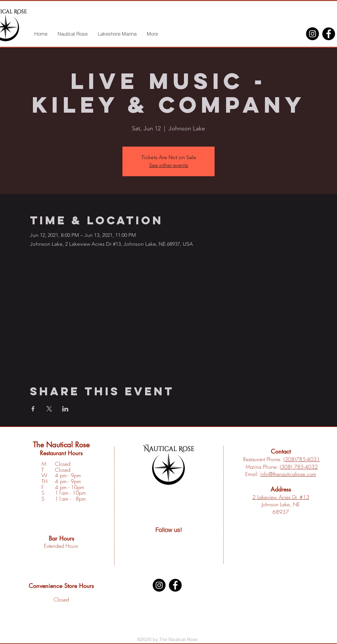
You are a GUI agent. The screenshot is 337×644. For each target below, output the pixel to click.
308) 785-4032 (299, 467)
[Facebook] (329, 34)
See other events (169, 165)
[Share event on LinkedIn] (65, 409)
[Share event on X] (49, 409)
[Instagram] (312, 34)
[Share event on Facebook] (33, 409)
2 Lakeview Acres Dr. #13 (281, 497)
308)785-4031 (302, 459)
